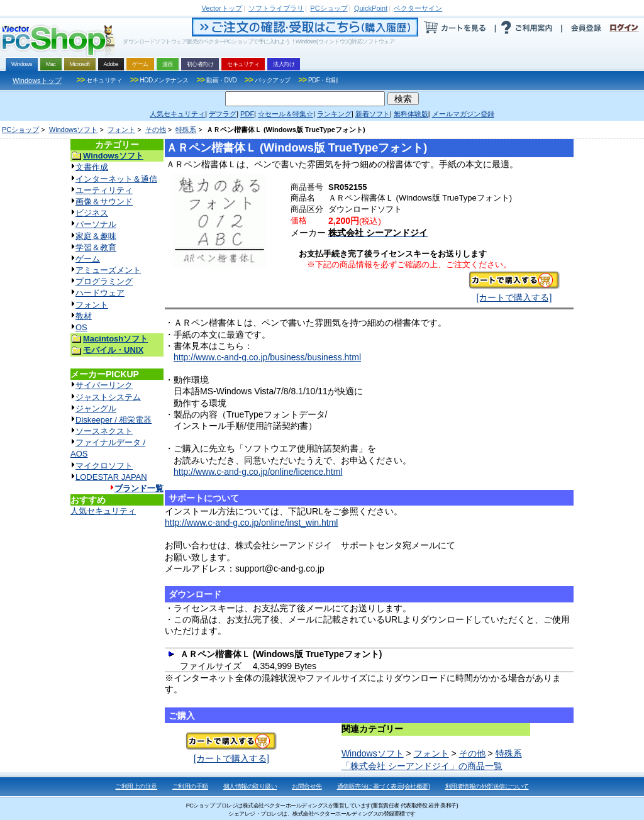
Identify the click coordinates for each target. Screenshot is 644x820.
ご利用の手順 (190, 786)
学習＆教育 (96, 247)
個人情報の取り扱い (250, 786)
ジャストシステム (108, 397)
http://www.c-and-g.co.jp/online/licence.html (258, 472)
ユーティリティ (104, 190)
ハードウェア (100, 293)
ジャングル (96, 408)
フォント (121, 130)
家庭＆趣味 (96, 236)
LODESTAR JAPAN (111, 477)
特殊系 (186, 130)
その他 (156, 130)
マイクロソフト (104, 466)
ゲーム (88, 259)
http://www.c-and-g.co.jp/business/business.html (267, 357)
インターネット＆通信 (116, 179)
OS (81, 327)
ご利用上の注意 (136, 786)
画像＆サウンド (104, 202)
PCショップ (20, 130)
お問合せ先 (307, 786)
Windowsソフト (74, 130)
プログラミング (104, 281)
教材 (84, 316)
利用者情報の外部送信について (487, 786)
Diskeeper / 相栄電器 (114, 420)
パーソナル (96, 224)
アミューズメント (108, 270)
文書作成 (92, 167)
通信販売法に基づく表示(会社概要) (384, 786)
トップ (222, 8)
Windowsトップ (37, 80)
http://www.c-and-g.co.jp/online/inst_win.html (251, 523)
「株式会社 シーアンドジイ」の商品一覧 (422, 766)
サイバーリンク (104, 385)
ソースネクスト (104, 431)
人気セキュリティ (103, 511)
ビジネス (92, 213)
